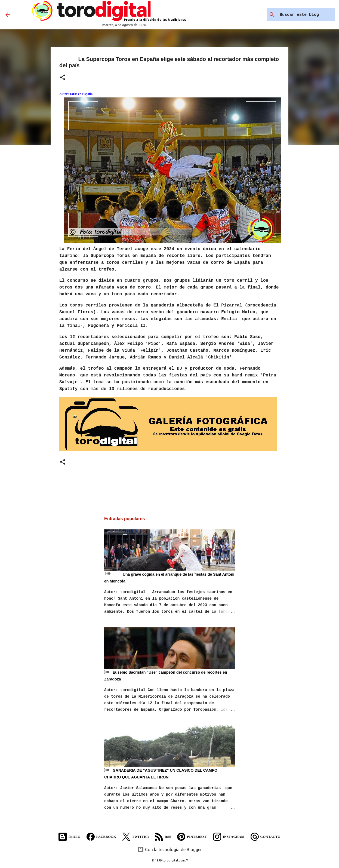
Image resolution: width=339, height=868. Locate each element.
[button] (63, 78)
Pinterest (192, 837)
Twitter (135, 837)
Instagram (229, 837)
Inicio (69, 837)
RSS (163, 837)
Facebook (101, 837)
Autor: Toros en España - (77, 94)
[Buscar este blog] (306, 15)
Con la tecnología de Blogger (170, 849)
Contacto (266, 837)
